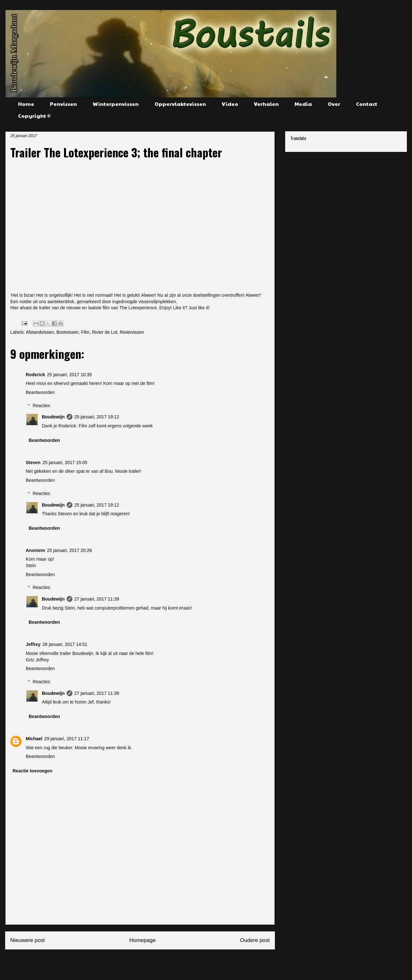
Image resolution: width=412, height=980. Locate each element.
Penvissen (63, 104)
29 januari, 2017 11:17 (66, 739)
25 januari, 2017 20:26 (69, 550)
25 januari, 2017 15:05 (65, 462)
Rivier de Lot (105, 332)
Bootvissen (67, 332)
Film (85, 332)
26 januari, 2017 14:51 (65, 644)
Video (230, 104)
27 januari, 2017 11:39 (97, 599)
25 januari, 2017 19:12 (97, 417)
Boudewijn (53, 417)
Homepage (142, 940)
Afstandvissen (40, 332)
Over (334, 104)
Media (303, 104)
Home (26, 104)
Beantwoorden (40, 392)
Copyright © (34, 116)
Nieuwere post (28, 940)
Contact (367, 104)
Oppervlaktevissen (180, 104)
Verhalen (266, 104)
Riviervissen (132, 332)
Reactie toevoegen (33, 771)
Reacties (41, 406)
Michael (34, 739)
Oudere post (255, 940)
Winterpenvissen (116, 104)
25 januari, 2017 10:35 (69, 375)
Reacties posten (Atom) (155, 962)
